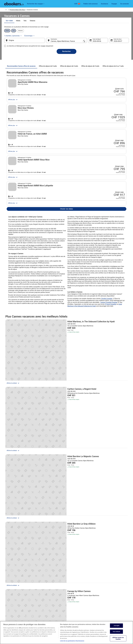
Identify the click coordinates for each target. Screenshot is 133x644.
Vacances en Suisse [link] (42, 609)
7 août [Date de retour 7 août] (113, 43)
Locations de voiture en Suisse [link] (45, 602)
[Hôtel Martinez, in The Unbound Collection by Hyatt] (25, 392)
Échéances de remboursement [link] (109, 607)
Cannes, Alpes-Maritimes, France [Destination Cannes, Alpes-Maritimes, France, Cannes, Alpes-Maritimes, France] (64, 43)
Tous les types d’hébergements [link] (45, 612)
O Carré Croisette (111, 355)
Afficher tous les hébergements (66, 467)
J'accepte (116, 626)
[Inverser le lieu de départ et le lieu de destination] (48, 42)
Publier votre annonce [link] (10, 599)
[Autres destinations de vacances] (66, 513)
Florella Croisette (107, 350)
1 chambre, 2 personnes (102, 37)
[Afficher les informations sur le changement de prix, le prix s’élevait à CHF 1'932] (106, 121)
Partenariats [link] (8, 605)
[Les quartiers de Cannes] (26, 513)
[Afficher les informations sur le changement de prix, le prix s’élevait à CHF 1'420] (108, 230)
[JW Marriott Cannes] (108, 436)
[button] (66, 538)
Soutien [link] (103, 595)
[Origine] (28, 42)
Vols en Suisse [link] (40, 605)
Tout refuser (116, 632)
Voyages (114, 4)
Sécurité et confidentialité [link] (76, 595)
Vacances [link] (16, 10)
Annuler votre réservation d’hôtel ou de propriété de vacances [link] (115, 599)
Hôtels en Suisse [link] (41, 595)
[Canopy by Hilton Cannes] (66, 436)
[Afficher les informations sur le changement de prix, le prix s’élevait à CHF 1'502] (108, 157)
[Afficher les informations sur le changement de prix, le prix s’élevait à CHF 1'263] (108, 194)
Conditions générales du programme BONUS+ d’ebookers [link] (81, 609)
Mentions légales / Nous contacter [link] (78, 614)
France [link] (28, 10)
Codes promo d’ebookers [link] (43, 615)
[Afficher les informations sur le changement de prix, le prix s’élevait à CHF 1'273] (108, 85)
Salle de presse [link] (8, 612)
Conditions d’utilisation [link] (75, 602)
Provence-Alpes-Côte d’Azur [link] (39, 10)
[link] (21, 525)
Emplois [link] (6, 595)
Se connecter (125, 4)
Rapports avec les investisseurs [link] (13, 609)
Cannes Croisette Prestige (109, 353)
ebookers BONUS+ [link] (9, 615)
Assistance (104, 4)
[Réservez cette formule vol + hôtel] (96, 99)
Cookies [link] (71, 599)
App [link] (5, 619)
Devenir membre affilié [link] (10, 602)
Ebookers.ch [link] (8, 10)
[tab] (55, 26)
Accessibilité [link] (72, 605)
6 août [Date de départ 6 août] (93, 43)
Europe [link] (22, 10)
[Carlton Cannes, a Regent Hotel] (66, 392)
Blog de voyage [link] (41, 619)
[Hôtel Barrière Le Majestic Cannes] (108, 392)
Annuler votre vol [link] (105, 604)
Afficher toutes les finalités (118, 638)
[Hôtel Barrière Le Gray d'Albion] (25, 436)
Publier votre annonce (90, 4)
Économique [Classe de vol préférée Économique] (119, 37)
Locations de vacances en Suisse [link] (46, 599)
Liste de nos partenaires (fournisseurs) (72, 641)
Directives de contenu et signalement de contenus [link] (82, 617)
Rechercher (66, 53)
